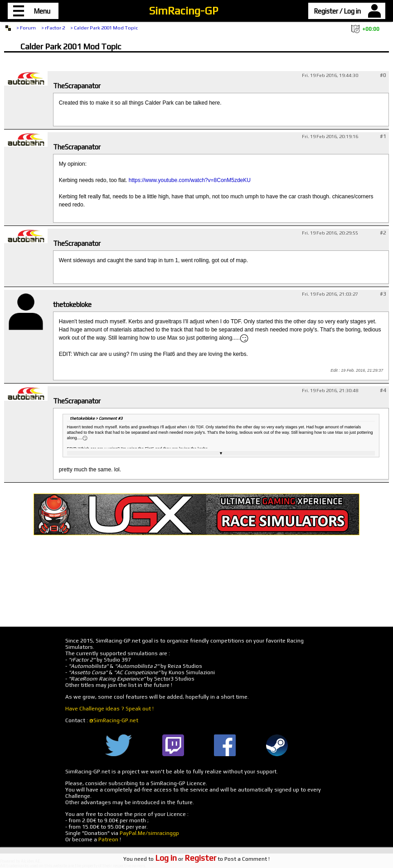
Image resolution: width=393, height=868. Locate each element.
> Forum (26, 28)
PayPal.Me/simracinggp (149, 833)
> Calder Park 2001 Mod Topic (104, 28)
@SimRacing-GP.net (114, 720)
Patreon (108, 839)
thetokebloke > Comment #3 (96, 418)
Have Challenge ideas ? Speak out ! (109, 709)
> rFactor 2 (53, 28)
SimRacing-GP (184, 11)
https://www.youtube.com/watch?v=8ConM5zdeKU (190, 180)
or (186, 859)
